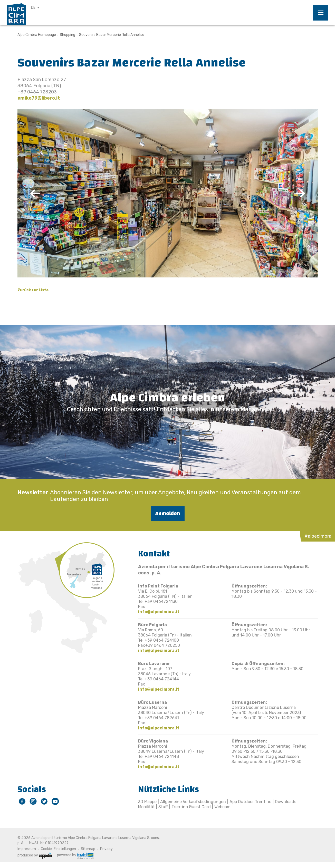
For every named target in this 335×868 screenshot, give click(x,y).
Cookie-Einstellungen (58, 849)
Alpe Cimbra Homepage (37, 35)
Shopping (68, 35)
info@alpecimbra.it (159, 612)
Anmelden (168, 513)
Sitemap (88, 849)
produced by (35, 855)
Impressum (27, 849)
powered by (75, 855)
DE (33, 8)
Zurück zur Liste (33, 290)
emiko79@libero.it (39, 98)
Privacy (106, 849)
